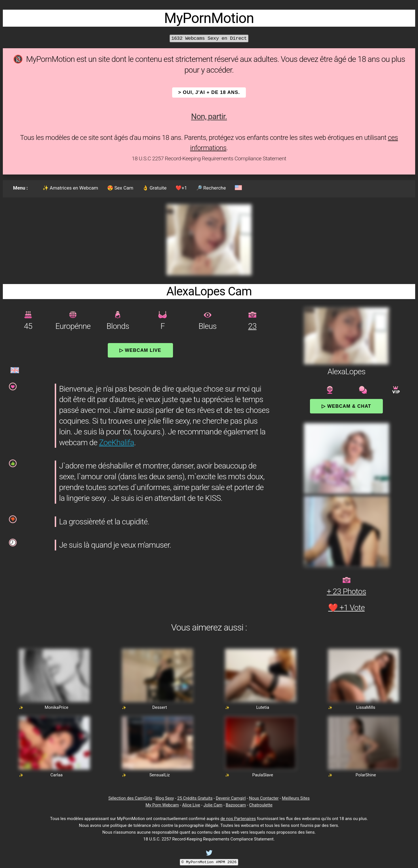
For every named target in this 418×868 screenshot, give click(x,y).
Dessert (160, 707)
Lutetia (263, 707)
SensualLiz (160, 775)
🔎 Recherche (211, 188)
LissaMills (366, 707)
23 (252, 326)
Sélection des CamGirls (130, 798)
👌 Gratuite (154, 188)
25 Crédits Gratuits (195, 798)
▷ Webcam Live (140, 350)
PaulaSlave (263, 775)
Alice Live (191, 805)
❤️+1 (181, 188)
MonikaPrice (57, 707)
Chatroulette (261, 805)
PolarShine (366, 775)
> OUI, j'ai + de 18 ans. (209, 92)
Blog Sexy (165, 798)
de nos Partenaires (238, 819)
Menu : (20, 188)
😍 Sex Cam (120, 188)
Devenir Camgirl (231, 798)
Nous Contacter (264, 798)
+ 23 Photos (346, 591)
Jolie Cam (213, 805)
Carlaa (57, 775)
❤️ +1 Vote (346, 608)
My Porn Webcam (162, 805)
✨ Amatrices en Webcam (70, 188)
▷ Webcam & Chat (346, 406)
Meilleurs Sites (296, 798)
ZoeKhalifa (117, 443)
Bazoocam (236, 805)
